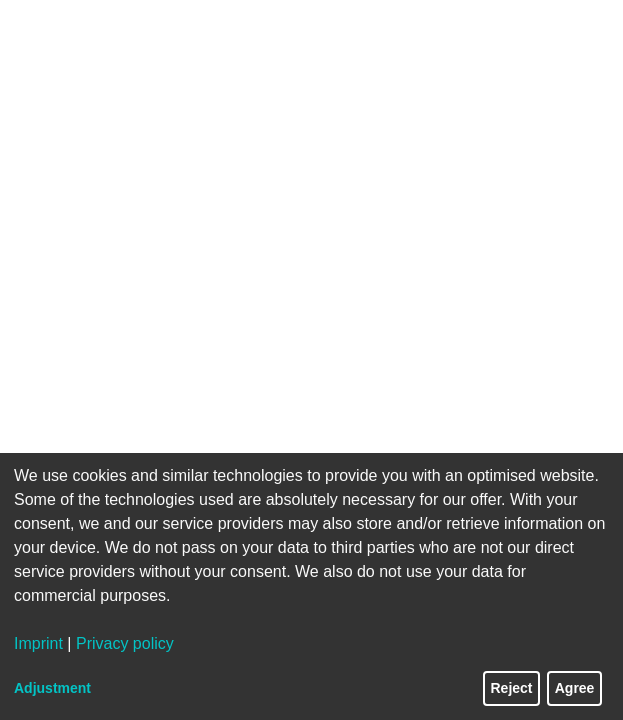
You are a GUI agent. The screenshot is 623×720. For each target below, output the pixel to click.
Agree (575, 688)
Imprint (38, 643)
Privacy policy (125, 643)
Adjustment (52, 688)
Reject (512, 688)
